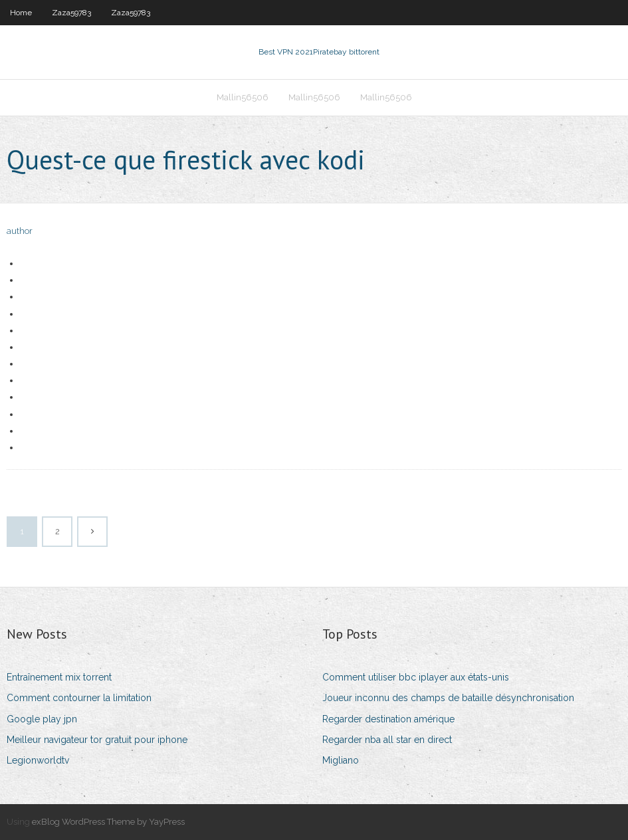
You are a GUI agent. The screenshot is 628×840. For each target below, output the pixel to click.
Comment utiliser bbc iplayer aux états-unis (416, 677)
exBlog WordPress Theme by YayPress (108, 822)
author (20, 231)
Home (21, 13)
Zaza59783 (71, 13)
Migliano (341, 760)
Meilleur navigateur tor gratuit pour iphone (97, 740)
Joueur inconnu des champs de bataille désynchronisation (448, 698)
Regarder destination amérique (388, 719)
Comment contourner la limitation (79, 698)
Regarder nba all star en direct (387, 740)
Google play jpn (42, 719)
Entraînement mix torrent (59, 677)
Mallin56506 (243, 97)
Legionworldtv (38, 760)
